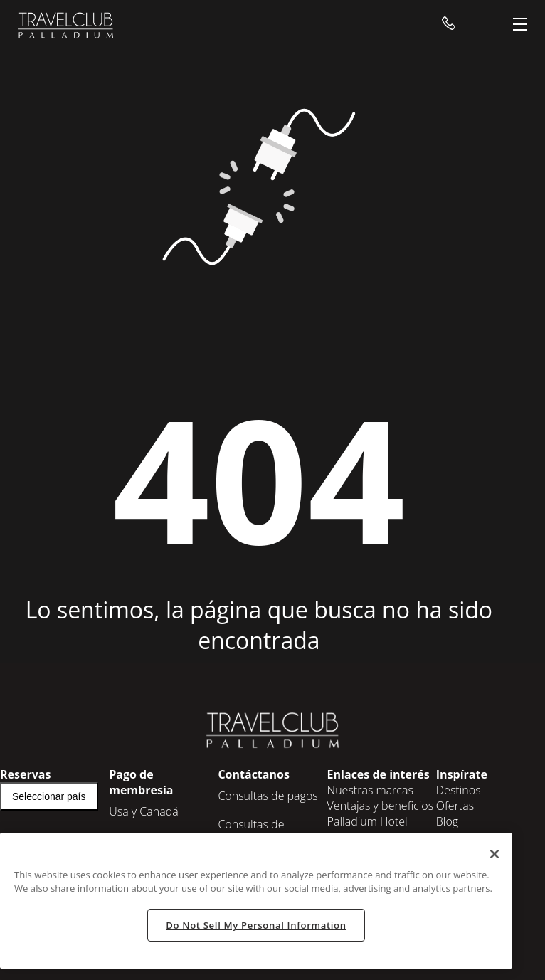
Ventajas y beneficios (381, 806)
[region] (256, 901)
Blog (447, 821)
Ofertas (455, 806)
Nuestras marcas (370, 790)
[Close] (494, 854)
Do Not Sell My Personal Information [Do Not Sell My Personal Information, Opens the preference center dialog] (256, 925)
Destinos (459, 790)
